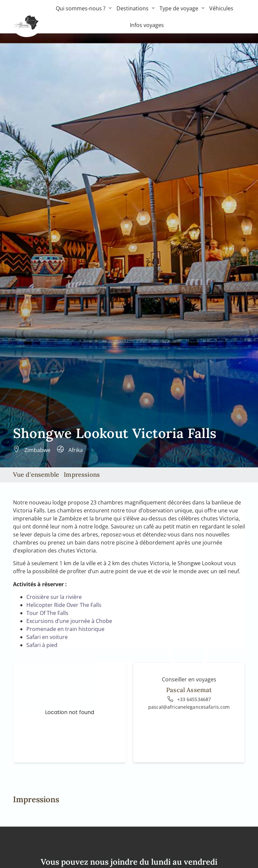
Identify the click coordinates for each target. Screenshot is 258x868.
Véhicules (221, 8)
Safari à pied (42, 645)
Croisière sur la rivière (54, 597)
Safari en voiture (47, 637)
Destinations (136, 8)
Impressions (82, 474)
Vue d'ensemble (36, 474)
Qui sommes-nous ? (84, 8)
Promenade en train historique (65, 629)
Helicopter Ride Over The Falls (64, 605)
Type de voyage (182, 8)
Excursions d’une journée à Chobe (69, 621)
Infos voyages (147, 25)
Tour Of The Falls (47, 613)
